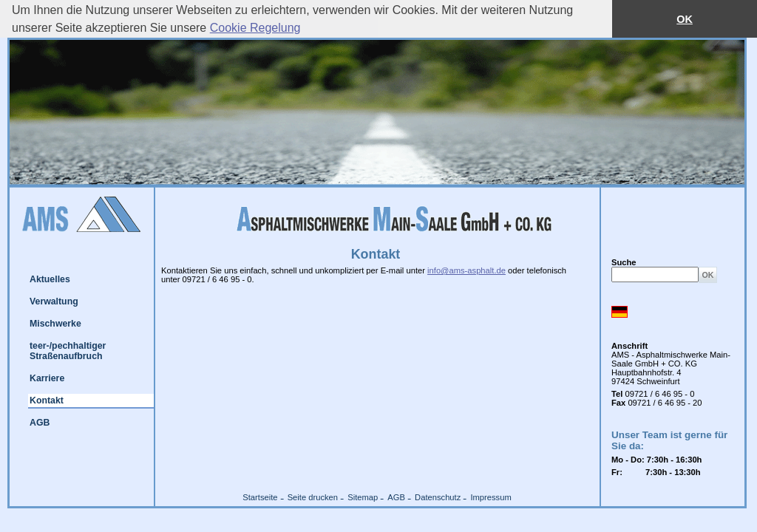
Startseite (260, 497)
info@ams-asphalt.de (466, 270)
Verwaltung (54, 301)
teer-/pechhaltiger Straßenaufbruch (68, 351)
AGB (40, 423)
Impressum (490, 497)
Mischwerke (55, 324)
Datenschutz (438, 497)
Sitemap (363, 497)
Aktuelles (50, 279)
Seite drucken (313, 497)
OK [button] (685, 19)
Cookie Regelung (255, 28)
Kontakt (47, 400)
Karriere (47, 378)
